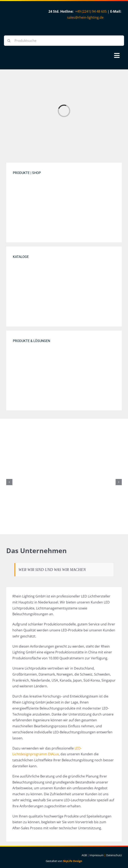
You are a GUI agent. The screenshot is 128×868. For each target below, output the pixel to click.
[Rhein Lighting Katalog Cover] (64, 286)
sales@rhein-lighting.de (85, 17)
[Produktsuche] (64, 41)
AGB (84, 855)
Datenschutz (114, 855)
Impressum (97, 855)
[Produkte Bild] (64, 202)
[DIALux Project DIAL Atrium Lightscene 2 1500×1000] (64, 371)
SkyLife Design (73, 861)
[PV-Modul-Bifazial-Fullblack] (64, 443)
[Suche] (9, 41)
